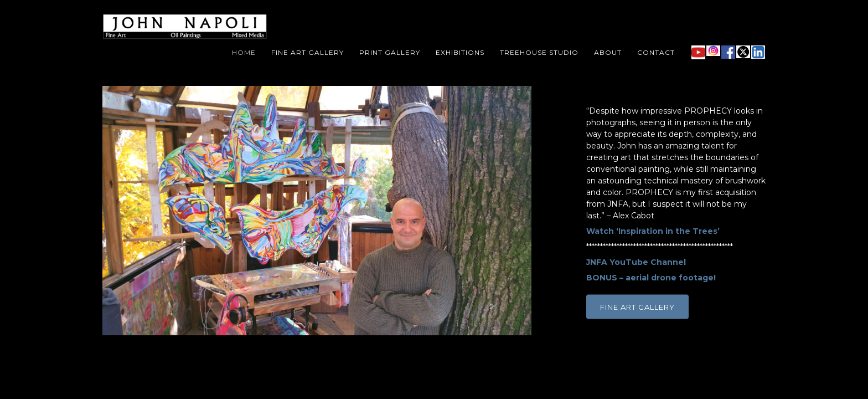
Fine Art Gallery (308, 52)
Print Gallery (390, 52)
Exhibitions (460, 52)
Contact (656, 52)
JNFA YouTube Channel (636, 262)
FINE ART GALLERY (637, 307)
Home (244, 52)
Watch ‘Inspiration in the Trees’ (653, 231)
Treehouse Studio (539, 52)
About (608, 52)
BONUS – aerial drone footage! (651, 278)
